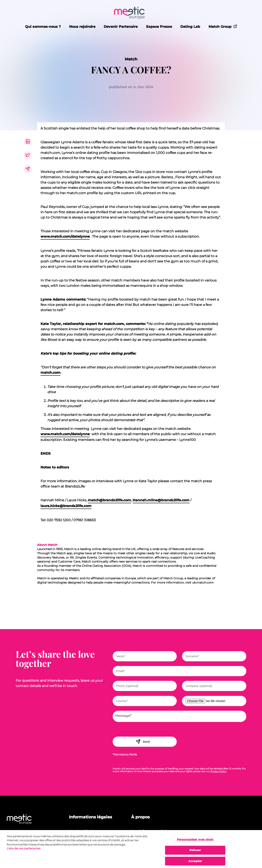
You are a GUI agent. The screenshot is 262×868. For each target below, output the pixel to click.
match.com (50, 373)
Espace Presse (159, 27)
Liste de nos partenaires (24, 851)
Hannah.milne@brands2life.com (161, 500)
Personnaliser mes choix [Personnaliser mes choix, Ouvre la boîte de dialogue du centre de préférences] (195, 842)
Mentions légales (82, 831)
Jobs (165, 831)
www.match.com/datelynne (65, 236)
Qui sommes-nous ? (43, 27)
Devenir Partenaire (121, 27)
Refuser (195, 853)
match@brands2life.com (109, 500)
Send (143, 741)
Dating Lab (190, 27)
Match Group (223, 26)
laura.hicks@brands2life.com (66, 506)
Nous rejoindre (82, 27)
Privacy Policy (218, 771)
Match (131, 59)
